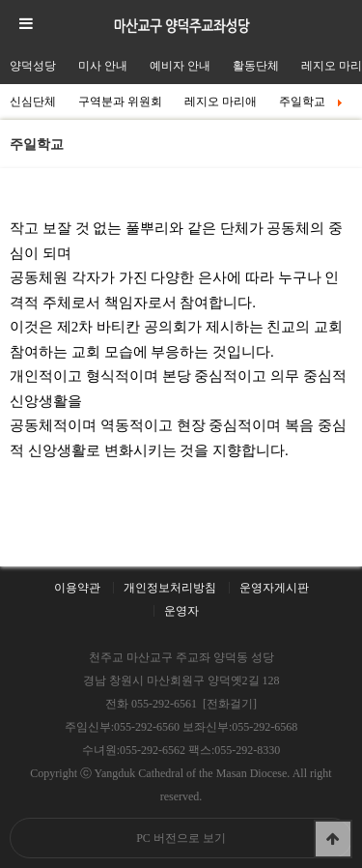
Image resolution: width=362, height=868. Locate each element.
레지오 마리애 (221, 101)
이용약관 (77, 588)
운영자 (181, 611)
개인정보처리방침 (170, 588)
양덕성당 (33, 66)
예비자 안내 (180, 66)
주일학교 (312, 101)
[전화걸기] (230, 704)
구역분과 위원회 (120, 101)
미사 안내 (103, 66)
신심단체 (33, 101)
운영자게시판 (274, 588)
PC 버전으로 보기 (181, 838)
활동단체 (256, 66)
